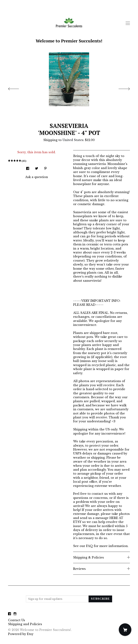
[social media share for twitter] (37, 167)
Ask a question (37, 177)
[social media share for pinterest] (45, 167)
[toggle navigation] (128, 23)
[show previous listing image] (17, 88)
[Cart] (125, 630)
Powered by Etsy (21, 634)
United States (73, 140)
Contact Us (17, 620)
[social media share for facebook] (28, 167)
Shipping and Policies (25, 624)
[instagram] (15, 614)
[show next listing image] (121, 88)
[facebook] (10, 614)
